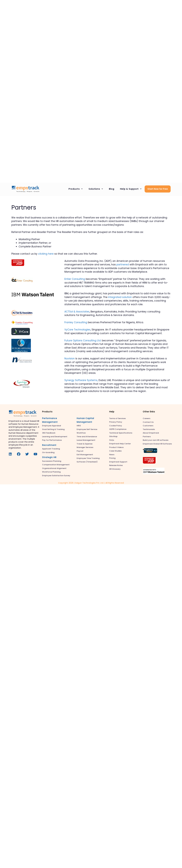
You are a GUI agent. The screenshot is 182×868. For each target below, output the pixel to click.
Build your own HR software (156, 440)
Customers (148, 426)
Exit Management (85, 455)
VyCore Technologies (77, 330)
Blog (112, 189)
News (112, 455)
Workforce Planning (51, 472)
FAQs (112, 440)
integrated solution (120, 297)
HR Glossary (115, 469)
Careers (147, 418)
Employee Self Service (87, 429)
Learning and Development (55, 437)
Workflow (81, 433)
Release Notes (116, 465)
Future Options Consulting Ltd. (83, 341)
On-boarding (48, 452)
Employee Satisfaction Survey (56, 476)
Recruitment (49, 445)
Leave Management (86, 440)
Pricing (112, 458)
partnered (123, 265)
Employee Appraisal (52, 426)
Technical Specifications (121, 433)
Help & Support (132, 189)
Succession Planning (52, 461)
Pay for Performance (52, 440)
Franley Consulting (76, 322)
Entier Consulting (75, 279)
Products (77, 189)
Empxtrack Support (118, 462)
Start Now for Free (158, 189)
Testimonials (149, 429)
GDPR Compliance (118, 429)
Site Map (113, 436)
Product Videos (116, 447)
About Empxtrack (151, 433)
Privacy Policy (116, 422)
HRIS (79, 426)
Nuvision (70, 359)
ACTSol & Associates (77, 312)
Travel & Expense (85, 444)
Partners (147, 437)
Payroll (80, 451)
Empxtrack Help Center (120, 444)
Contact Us (148, 422)
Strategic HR (49, 457)
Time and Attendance (87, 437)
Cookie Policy (116, 426)
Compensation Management (56, 465)
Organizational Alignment (54, 468)
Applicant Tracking (51, 449)
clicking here (46, 254)
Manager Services (85, 447)
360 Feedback (49, 433)
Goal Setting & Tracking (53, 429)
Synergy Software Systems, (81, 380)
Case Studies (115, 451)
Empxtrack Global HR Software (157, 444)
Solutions (97, 189)
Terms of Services (117, 418)
